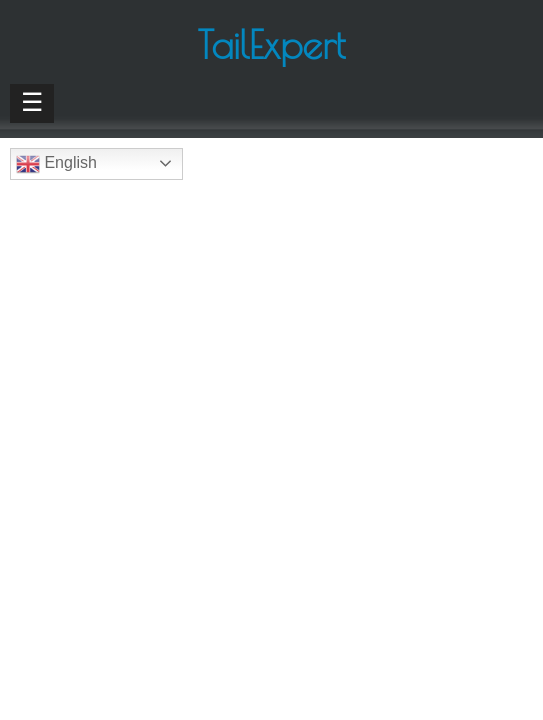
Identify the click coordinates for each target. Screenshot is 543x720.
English (56, 164)
